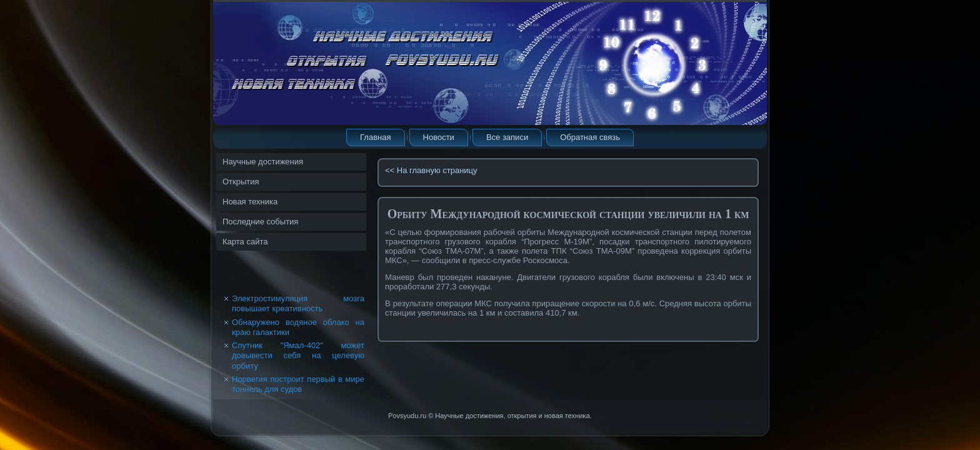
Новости (439, 137)
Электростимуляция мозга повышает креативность (298, 303)
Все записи (507, 137)
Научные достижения (263, 162)
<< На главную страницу (431, 170)
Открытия (241, 182)
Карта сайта (245, 242)
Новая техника (250, 202)
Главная (375, 137)
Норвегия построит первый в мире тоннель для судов (298, 384)
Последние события (260, 222)
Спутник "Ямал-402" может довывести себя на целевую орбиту (298, 356)
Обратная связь (590, 137)
